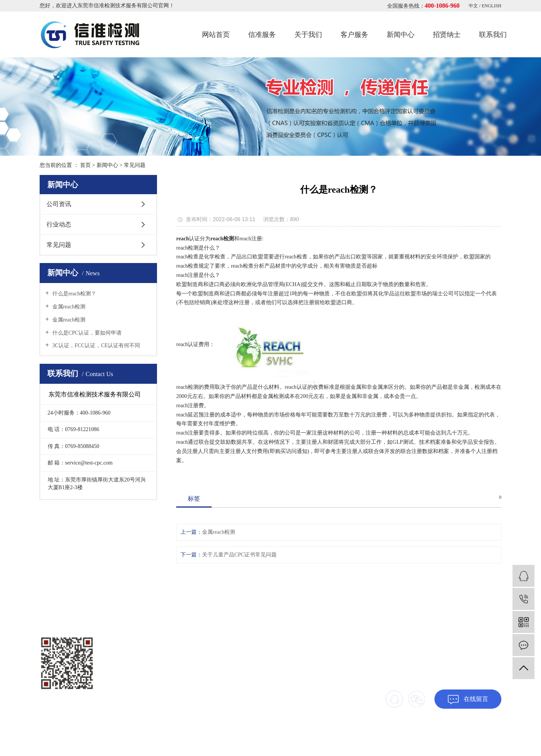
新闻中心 (401, 35)
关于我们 (308, 35)
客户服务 (354, 35)
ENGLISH (492, 6)
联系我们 (493, 35)
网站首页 (216, 35)
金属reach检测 (68, 307)
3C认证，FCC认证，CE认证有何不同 (95, 346)
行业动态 (59, 224)
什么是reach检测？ (73, 294)
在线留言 (468, 700)
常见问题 (135, 165)
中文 (474, 6)
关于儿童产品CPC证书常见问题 (239, 555)
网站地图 (473, 735)
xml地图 (493, 735)
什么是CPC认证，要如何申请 (86, 333)
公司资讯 (59, 204)
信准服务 (262, 35)
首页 (85, 165)
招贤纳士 (447, 35)
